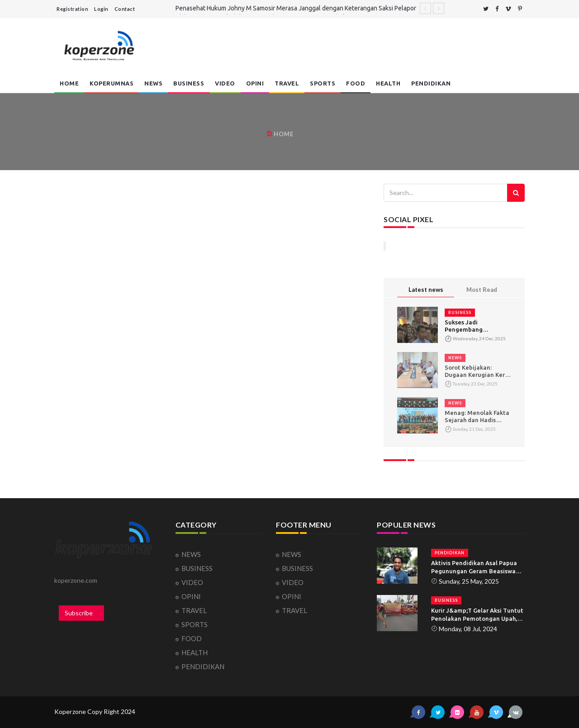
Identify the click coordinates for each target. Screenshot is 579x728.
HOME (69, 83)
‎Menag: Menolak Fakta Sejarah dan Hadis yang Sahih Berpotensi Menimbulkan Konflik (477, 416)
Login (101, 9)
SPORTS (323, 83)
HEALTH (388, 83)
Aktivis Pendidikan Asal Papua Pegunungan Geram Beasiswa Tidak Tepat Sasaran (474, 567)
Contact (125, 9)
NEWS (153, 83)
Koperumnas (112, 83)
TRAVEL (287, 83)
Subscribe (79, 613)
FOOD (356, 83)
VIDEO (225, 83)
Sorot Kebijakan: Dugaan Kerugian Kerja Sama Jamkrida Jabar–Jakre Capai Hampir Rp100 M (477, 371)
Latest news (426, 290)
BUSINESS (189, 83)
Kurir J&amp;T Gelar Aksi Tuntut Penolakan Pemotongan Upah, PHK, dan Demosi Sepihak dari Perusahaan (477, 615)
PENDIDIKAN (431, 83)
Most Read (482, 290)
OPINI (255, 83)
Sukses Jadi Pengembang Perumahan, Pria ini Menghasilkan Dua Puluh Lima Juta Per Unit (473, 326)
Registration (72, 9)
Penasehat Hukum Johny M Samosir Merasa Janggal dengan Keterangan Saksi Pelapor (296, 8)
